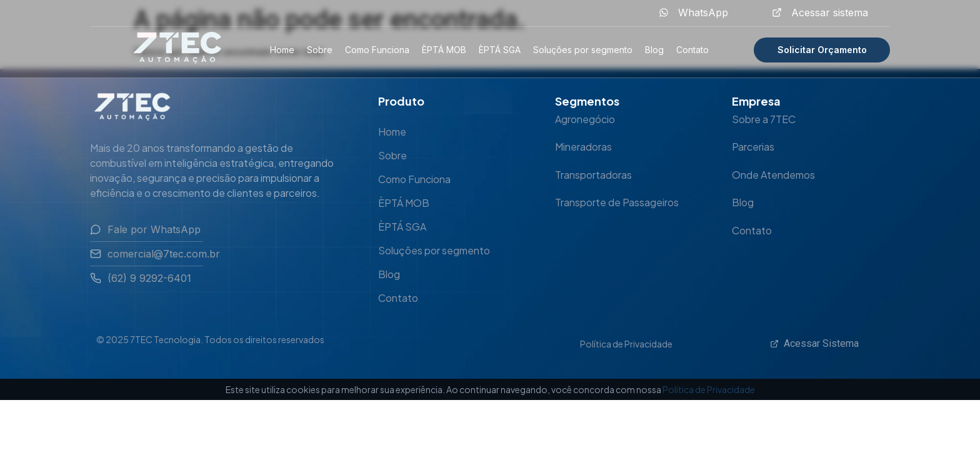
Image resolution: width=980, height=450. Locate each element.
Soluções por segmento (583, 50)
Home (282, 50)
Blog (654, 50)
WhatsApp (703, 12)
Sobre (320, 50)
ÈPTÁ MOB (444, 50)
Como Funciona (377, 50)
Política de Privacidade (626, 344)
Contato (692, 50)
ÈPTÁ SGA (500, 50)
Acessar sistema (830, 12)
